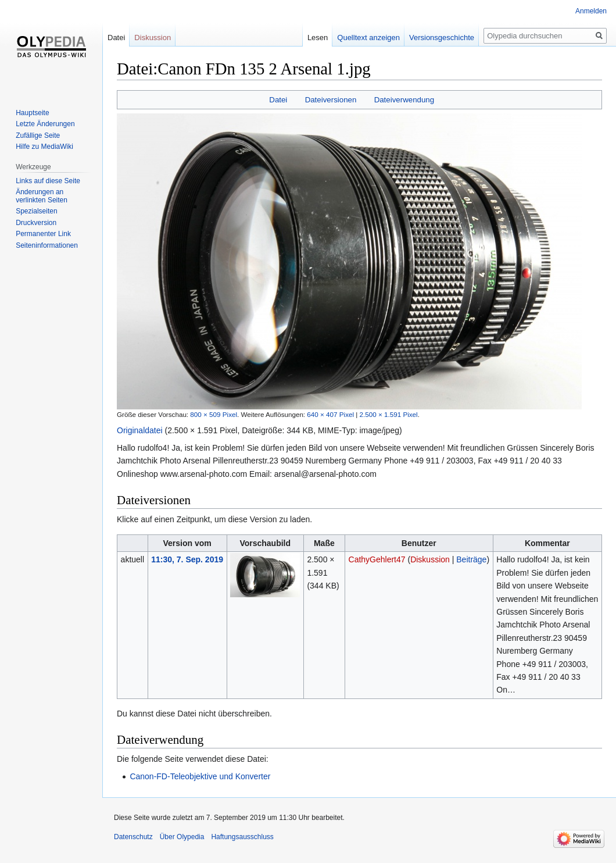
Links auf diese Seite (48, 181)
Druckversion (36, 223)
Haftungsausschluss (242, 837)
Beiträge (471, 559)
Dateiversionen (331, 100)
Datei (278, 100)
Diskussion (430, 559)
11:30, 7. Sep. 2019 (187, 559)
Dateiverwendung (404, 100)
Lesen (318, 38)
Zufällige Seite (38, 135)
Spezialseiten (36, 211)
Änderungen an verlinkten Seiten (42, 196)
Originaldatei (140, 430)
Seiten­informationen (47, 245)
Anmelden (591, 11)
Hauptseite (32, 113)
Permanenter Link (43, 234)
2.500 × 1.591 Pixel (389, 414)
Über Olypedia (182, 837)
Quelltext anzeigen (368, 38)
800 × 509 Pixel (214, 414)
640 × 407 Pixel (330, 414)
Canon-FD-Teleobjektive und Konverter (200, 776)
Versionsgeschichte (442, 38)
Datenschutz (133, 837)
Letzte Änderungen (45, 124)
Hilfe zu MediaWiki (44, 147)
